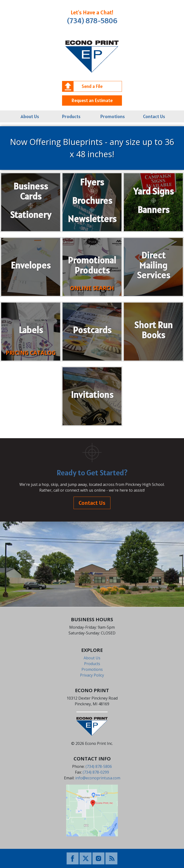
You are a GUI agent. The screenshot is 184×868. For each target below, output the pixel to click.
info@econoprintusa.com (98, 778)
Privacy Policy (92, 675)
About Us (30, 116)
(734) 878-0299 (96, 772)
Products (71, 116)
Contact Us (154, 116)
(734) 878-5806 (92, 21)
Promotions (113, 116)
